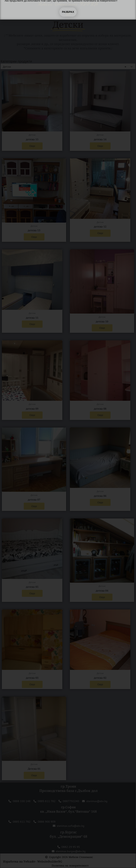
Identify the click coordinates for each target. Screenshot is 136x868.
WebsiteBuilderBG (50, 861)
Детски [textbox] (65, 67)
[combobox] (68, 67)
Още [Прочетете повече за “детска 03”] (32, 684)
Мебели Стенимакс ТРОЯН (68, 4)
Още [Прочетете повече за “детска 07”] (34, 506)
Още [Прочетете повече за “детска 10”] (102, 328)
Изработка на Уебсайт (19, 861)
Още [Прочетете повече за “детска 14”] (100, 146)
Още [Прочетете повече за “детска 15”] (32, 146)
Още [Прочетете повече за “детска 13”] (34, 237)
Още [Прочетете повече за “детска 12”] (100, 233)
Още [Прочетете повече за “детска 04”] (102, 597)
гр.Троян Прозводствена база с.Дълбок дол (68, 788)
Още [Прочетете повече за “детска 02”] (100, 684)
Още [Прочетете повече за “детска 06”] (100, 502)
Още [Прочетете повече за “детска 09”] (32, 415)
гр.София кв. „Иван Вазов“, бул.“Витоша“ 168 (68, 809)
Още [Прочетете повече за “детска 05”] (32, 593)
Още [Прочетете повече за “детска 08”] (100, 415)
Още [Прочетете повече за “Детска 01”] (34, 775)
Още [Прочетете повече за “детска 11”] (32, 324)
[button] (68, 14)
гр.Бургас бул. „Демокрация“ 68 (68, 834)
